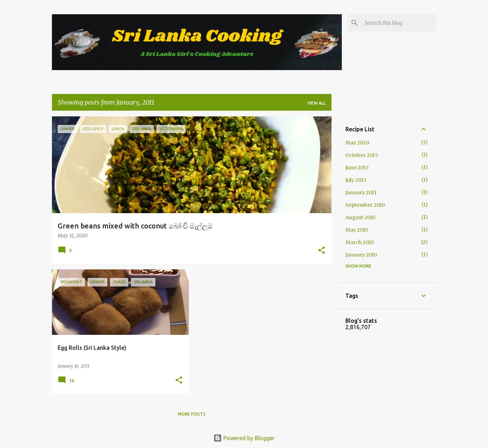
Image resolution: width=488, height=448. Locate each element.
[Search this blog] (399, 23)
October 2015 (362, 155)
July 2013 (356, 180)
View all (317, 103)
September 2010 (365, 205)
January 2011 (361, 193)
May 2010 (357, 230)
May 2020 (357, 143)
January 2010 (361, 255)
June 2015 (357, 168)
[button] (322, 251)
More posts (192, 414)
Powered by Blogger (244, 438)
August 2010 (360, 217)
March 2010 (360, 242)
